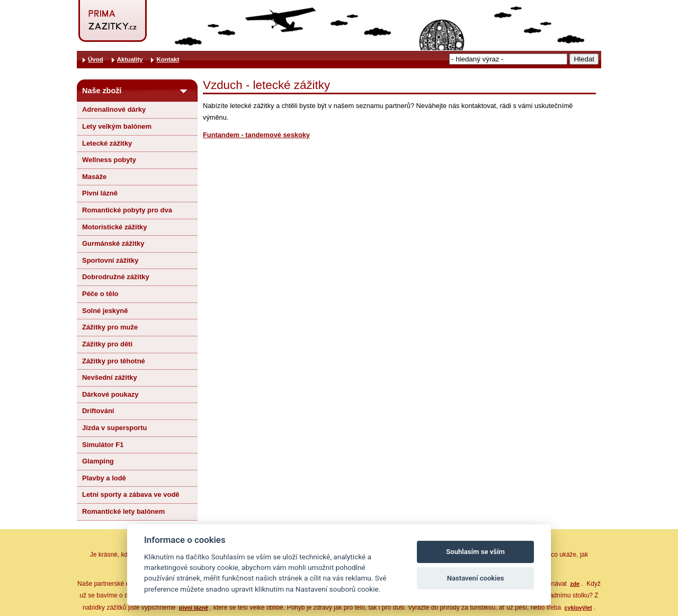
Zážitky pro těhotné (114, 361)
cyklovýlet (578, 608)
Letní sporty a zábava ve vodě (131, 494)
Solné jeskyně (105, 311)
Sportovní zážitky (110, 260)
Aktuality (130, 59)
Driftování (98, 411)
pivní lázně (194, 608)
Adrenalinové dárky (114, 109)
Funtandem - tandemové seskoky (256, 135)
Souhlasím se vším (475, 552)
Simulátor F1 (103, 445)
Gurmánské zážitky (113, 243)
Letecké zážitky (107, 143)
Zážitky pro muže (110, 327)
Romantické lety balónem (123, 511)
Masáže (94, 177)
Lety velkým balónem (117, 126)
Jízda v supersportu (114, 428)
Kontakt (168, 59)
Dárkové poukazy (110, 394)
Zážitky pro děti (107, 344)
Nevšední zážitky (110, 377)
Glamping (98, 461)
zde (575, 584)
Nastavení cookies (476, 578)
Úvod (96, 59)
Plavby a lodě (104, 478)
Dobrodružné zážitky (116, 277)
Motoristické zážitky (114, 227)
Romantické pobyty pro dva (127, 210)
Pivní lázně (100, 193)
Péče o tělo (100, 294)
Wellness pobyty (109, 160)
